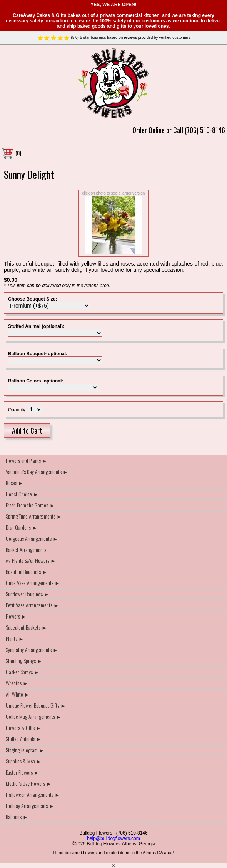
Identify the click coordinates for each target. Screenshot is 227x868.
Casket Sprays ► (23, 672)
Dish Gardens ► (22, 527)
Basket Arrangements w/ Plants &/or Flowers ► (31, 555)
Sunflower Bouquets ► (28, 594)
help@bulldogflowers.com (113, 838)
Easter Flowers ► (23, 772)
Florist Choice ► (22, 494)
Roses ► (15, 483)
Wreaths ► (17, 683)
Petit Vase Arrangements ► (32, 605)
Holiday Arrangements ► (30, 806)
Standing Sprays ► (24, 661)
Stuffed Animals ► (24, 739)
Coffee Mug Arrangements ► (34, 716)
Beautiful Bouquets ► (27, 571)
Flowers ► (16, 616)
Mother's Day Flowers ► (29, 783)
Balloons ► (17, 817)
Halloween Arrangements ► (33, 794)
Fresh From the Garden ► (30, 505)
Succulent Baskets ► (26, 627)
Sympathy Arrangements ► (32, 649)
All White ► (18, 694)
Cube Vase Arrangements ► (33, 583)
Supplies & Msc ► (24, 761)
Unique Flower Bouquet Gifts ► (36, 705)
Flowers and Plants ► (27, 460)
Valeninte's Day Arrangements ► (37, 471)
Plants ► (15, 638)
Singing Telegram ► (25, 750)
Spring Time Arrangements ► (34, 516)
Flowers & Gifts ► (23, 727)
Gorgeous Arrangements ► (32, 538)
